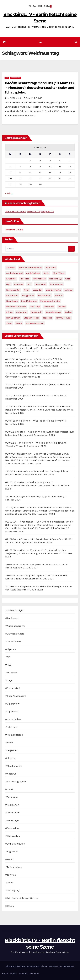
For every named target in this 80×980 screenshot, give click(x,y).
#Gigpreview (12, 704)
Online (14, 230)
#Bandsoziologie (15, 634)
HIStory (10, 906)
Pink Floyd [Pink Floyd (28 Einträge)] (35, 307)
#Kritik (9, 743)
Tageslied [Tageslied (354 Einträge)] (48, 318)
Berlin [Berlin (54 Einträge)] (46, 273)
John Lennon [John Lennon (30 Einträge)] (56, 284)
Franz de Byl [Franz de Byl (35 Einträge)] (55, 279)
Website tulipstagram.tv (40, 211)
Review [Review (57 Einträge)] (68, 312)
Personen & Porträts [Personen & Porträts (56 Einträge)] (50, 301)
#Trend (9, 859)
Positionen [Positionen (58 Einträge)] (49, 307)
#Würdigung (12, 890)
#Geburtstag (13, 688)
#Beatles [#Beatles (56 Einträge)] (11, 268)
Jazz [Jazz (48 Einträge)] (29, 284)
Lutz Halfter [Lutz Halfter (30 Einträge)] (12, 295)
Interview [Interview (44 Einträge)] (19, 284)
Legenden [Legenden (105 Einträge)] (37, 290)
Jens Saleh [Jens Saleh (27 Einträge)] (41, 284)
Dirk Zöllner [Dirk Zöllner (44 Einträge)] (59, 273)
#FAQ (8, 665)
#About (13, 973)
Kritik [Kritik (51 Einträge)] (26, 290)
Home (5, 973)
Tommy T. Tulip (33, 98)
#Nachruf (11, 774)
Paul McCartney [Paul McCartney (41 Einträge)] (29, 301)
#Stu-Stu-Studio (15, 844)
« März (9, 193)
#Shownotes (13, 836)
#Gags (9, 680)
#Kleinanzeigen (14, 735)
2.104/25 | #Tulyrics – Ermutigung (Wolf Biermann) (35, 496)
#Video (9, 883)
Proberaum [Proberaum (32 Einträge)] (22, 312)
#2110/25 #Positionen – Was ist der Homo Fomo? (34, 421)
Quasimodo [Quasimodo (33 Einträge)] (36, 312)
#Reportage (12, 820)
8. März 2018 (15, 98)
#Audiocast (12, 618)
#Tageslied (11, 852)
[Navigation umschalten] (41, 42)
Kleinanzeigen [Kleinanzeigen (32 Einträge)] (13, 290)
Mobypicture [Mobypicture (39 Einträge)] (28, 295)
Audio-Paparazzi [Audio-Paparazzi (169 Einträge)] (14, 273)
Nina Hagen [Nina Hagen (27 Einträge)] (12, 301)
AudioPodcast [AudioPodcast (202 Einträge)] (33, 273)
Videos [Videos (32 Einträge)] (19, 323)
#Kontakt (23, 973)
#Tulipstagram (14, 867)
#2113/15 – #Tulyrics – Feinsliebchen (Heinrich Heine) (36, 384)
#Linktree (34, 973)
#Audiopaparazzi (15, 626)
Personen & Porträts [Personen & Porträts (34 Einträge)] (16, 307)
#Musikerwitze (14, 766)
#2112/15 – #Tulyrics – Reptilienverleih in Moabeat (35, 395)
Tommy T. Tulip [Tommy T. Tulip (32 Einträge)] (63, 318)
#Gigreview (12, 711)
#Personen (16, 78)
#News (9, 789)
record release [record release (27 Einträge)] (53, 312)
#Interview (11, 727)
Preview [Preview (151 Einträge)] (62, 307)
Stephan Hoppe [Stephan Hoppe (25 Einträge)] (32, 318)
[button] (76, 42)
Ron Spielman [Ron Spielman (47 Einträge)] (13, 318)
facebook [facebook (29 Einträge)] (25, 279)
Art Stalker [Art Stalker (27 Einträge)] (51, 268)
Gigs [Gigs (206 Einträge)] (8, 284)
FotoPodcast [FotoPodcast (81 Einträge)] (39, 279)
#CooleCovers (13, 641)
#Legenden (12, 750)
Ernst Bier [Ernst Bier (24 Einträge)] (11, 279)
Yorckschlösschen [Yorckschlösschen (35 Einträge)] (35, 323)
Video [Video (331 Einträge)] (9, 323)
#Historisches (13, 719)
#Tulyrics (10, 875)
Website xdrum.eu (16, 211)
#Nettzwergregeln (16, 781)
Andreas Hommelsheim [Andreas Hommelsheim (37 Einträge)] (30, 268)
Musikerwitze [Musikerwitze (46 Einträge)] (44, 295)
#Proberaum (12, 813)
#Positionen (12, 805)
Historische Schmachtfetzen (22, 898)
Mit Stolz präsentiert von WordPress (23, 966)
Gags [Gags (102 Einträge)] (68, 279)
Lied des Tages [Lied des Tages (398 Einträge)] (53, 290)
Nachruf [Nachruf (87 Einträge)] (59, 295)
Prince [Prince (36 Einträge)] (9, 312)
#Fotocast (11, 673)
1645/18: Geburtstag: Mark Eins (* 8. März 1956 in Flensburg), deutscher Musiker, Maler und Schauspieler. (40, 88)
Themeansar (68, 966)
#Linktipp (11, 758)
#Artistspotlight (14, 610)
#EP (7, 78)
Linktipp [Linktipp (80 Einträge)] (68, 290)
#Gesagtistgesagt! (16, 696)
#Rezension (12, 828)
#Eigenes (11, 649)
